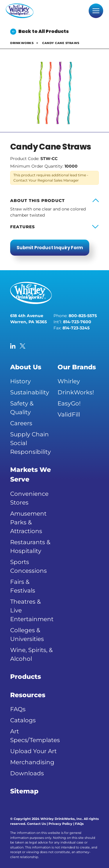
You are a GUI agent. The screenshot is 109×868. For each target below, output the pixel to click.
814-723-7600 (77, 322)
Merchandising (32, 762)
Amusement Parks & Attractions (28, 522)
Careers (21, 423)
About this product (37, 201)
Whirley (69, 381)
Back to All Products (40, 31)
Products (26, 677)
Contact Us (36, 824)
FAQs (18, 709)
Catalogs (23, 720)
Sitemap (24, 791)
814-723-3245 (76, 328)
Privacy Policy (60, 824)
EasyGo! (69, 403)
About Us (26, 367)
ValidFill (69, 414)
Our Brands (77, 367)
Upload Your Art (33, 751)
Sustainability (30, 392)
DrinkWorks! (76, 392)
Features (23, 227)
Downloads (27, 773)
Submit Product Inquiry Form (50, 248)
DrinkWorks (22, 43)
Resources (28, 695)
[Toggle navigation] (96, 11)
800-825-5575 (83, 316)
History (20, 381)
